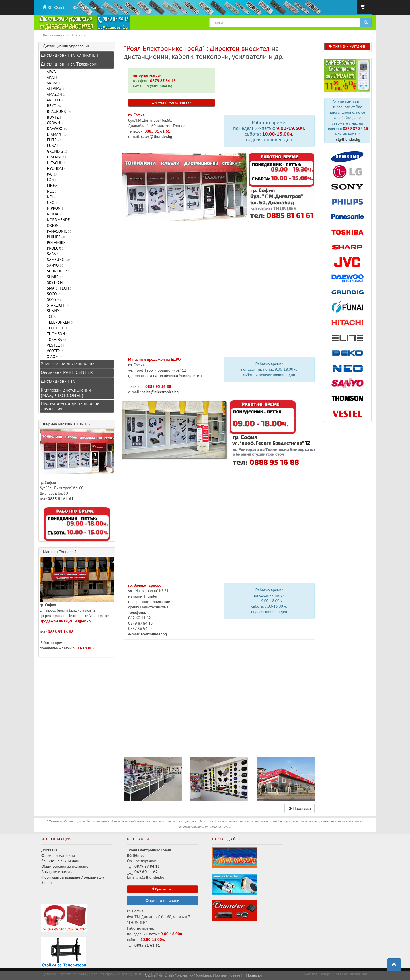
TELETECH (56, 328)
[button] (394, 965)
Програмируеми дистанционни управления (70, 406)
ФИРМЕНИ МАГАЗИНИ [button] (348, 46)
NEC (51, 191)
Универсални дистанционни (68, 363)
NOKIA (53, 214)
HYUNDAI (55, 168)
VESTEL (54, 345)
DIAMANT (55, 134)
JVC (51, 174)
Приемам (254, 975)
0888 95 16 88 (158, 386)
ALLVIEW (55, 89)
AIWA (52, 72)
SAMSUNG (58, 260)
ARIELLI (54, 100)
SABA (52, 254)
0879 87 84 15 (162, 81)
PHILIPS (55, 237)
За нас (47, 883)
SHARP (54, 277)
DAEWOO (56, 129)
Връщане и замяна (57, 872)
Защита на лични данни (62, 861)
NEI (50, 197)
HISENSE (56, 157)
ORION (53, 225)
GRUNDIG (56, 151)
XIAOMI (54, 356)
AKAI (51, 77)
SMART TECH (58, 288)
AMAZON (55, 94)
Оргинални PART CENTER (67, 372)
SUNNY (53, 311)
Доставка (49, 850)
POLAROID (56, 243)
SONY (53, 299)
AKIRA (52, 83)
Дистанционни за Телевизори (70, 64)
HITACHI (55, 163)
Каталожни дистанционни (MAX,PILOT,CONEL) (66, 393)
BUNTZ (53, 117)
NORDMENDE (59, 220)
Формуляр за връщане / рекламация (73, 877)
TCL (50, 317)
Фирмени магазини (90, 7)
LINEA (52, 186)
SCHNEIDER (57, 271)
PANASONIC (58, 231)
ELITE (53, 140)
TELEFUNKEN (59, 322)
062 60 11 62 (146, 872)
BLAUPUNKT (58, 111)
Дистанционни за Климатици (69, 55)
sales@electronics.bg (160, 392)
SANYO (54, 265)
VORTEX (54, 351)
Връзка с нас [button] (162, 889)
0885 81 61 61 (157, 131)
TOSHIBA (56, 339)
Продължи (300, 808)
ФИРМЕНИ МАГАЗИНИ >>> (172, 103)
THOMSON (57, 334)
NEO (52, 203)
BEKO (53, 106)
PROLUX (54, 248)
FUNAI (53, 146)
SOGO (52, 294)
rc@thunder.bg (348, 139)
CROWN (54, 123)
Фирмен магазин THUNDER (67, 424)
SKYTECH (55, 282)
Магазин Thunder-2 (60, 552)
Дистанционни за (58, 381)
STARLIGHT (57, 305)
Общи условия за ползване (65, 866)
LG (50, 180)
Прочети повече (227, 975)
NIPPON (54, 208)
